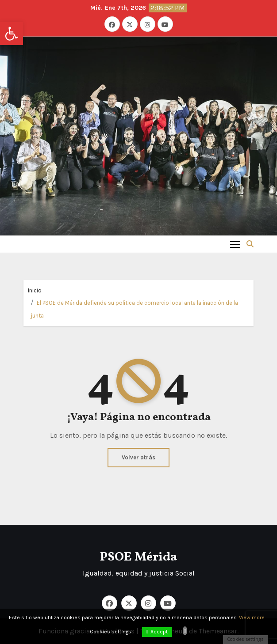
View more (252, 617)
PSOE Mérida (138, 557)
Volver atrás (138, 457)
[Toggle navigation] (235, 244)
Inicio (35, 290)
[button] (12, 34)
